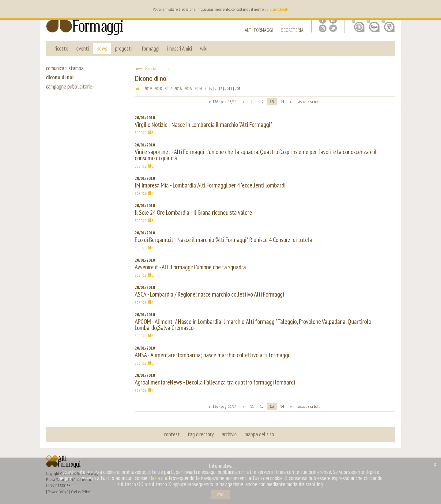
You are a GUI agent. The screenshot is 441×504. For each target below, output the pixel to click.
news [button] (102, 48)
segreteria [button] (292, 31)
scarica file (144, 132)
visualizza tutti (309, 102)
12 (262, 102)
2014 (198, 89)
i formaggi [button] (149, 48)
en (382, 9)
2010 (239, 89)
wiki (204, 48)
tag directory (201, 434)
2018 (158, 89)
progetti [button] (123, 48)
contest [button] (172, 434)
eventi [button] (83, 48)
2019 (148, 89)
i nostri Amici (180, 48)
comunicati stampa (65, 68)
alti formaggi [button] (259, 31)
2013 (208, 89)
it (391, 9)
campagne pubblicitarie (69, 86)
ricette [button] (61, 48)
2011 (228, 89)
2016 (178, 89)
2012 (218, 89)
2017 (168, 89)
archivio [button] (229, 434)
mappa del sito (259, 434)
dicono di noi (60, 77)
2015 (188, 89)
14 (282, 102)
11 (252, 102)
